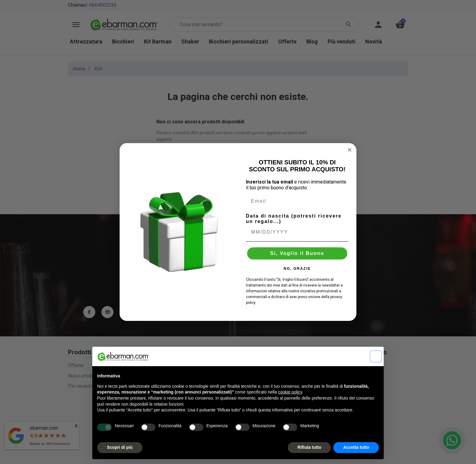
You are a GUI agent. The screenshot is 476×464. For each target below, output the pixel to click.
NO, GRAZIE (297, 269)
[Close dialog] (350, 150)
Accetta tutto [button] (356, 447)
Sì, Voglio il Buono (297, 253)
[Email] (297, 201)
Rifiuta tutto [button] (309, 447)
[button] (376, 356)
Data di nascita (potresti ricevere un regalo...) (294, 219)
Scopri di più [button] (120, 447)
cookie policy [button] (290, 392)
